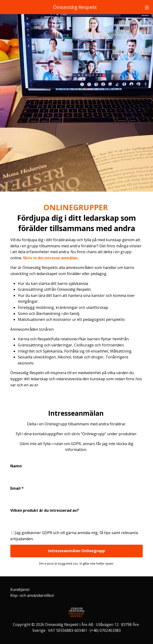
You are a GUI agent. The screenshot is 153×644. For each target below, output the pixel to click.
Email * (17, 488)
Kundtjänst (20, 590)
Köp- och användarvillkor (32, 595)
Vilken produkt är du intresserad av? (45, 510)
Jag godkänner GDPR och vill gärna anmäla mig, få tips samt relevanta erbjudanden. (74, 536)
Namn (16, 466)
